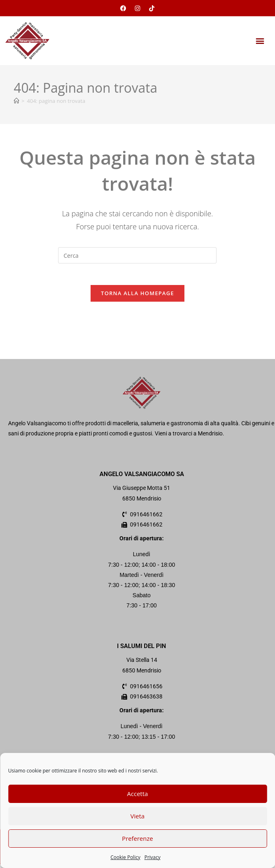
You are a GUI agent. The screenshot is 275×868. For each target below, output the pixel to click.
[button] (260, 41)
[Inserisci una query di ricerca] (137, 255)
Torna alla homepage (138, 296)
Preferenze (137, 838)
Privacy (152, 857)
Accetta (137, 794)
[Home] (16, 101)
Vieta (137, 816)
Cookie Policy (125, 857)
